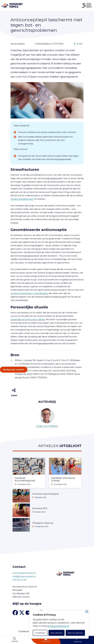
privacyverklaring (58, 626)
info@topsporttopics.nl (24, 576)
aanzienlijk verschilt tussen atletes (28, 319)
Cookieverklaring (28, 631)
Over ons (78, 642)
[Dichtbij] (87, 612)
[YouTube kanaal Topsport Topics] (29, 613)
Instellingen (40, 633)
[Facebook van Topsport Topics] (15, 613)
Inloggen (46, 641)
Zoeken (15, 641)
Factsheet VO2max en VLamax (63, 479)
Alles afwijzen (57, 633)
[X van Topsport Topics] (22, 613)
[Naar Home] (11, 5)
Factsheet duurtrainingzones (25, 479)
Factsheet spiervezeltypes (45, 494)
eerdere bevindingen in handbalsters (30, 293)
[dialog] (59, 624)
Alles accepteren (75, 633)
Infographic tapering (43, 523)
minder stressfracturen (22, 199)
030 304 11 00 (19, 580)
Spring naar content (14, 370)
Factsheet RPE (40, 508)
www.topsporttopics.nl (24, 573)
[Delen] (14, 390)
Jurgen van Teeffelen (47, 418)
